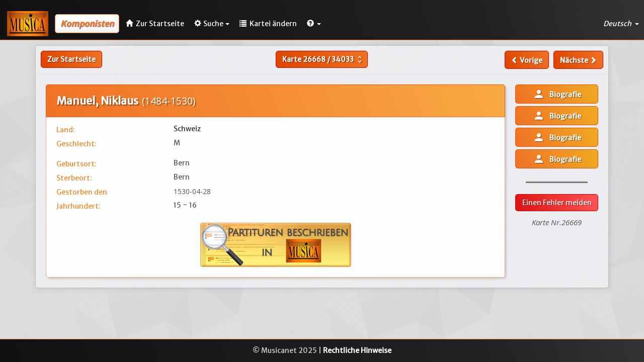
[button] (314, 24)
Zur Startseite (71, 59)
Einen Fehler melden (557, 203)
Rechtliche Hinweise (357, 350)
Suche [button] (212, 24)
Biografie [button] (557, 94)
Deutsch (621, 24)
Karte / (323, 59)
